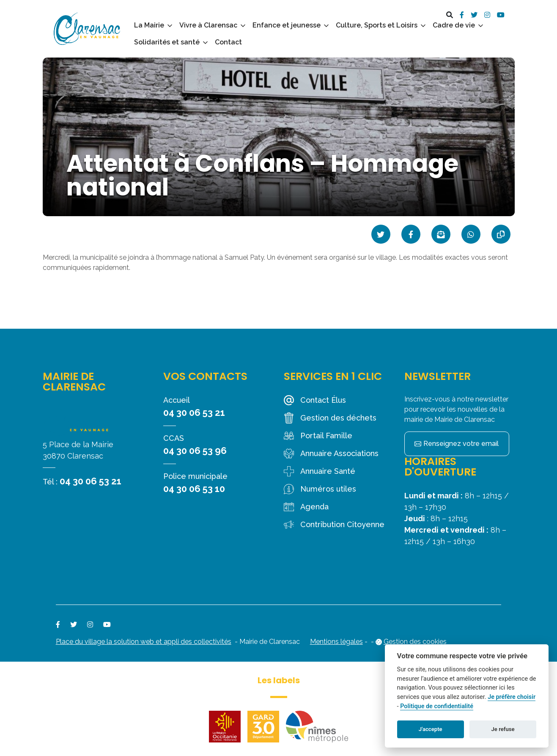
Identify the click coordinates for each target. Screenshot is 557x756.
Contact (228, 42)
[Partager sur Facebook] (411, 234)
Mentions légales (336, 642)
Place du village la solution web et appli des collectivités (144, 642)
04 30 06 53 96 (195, 451)
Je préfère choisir (512, 697)
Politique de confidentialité (437, 706)
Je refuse (503, 729)
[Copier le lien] (501, 234)
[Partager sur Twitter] (381, 234)
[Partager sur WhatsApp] (471, 234)
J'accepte (431, 729)
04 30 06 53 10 (194, 489)
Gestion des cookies (415, 642)
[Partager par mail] (441, 234)
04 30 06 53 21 (91, 481)
